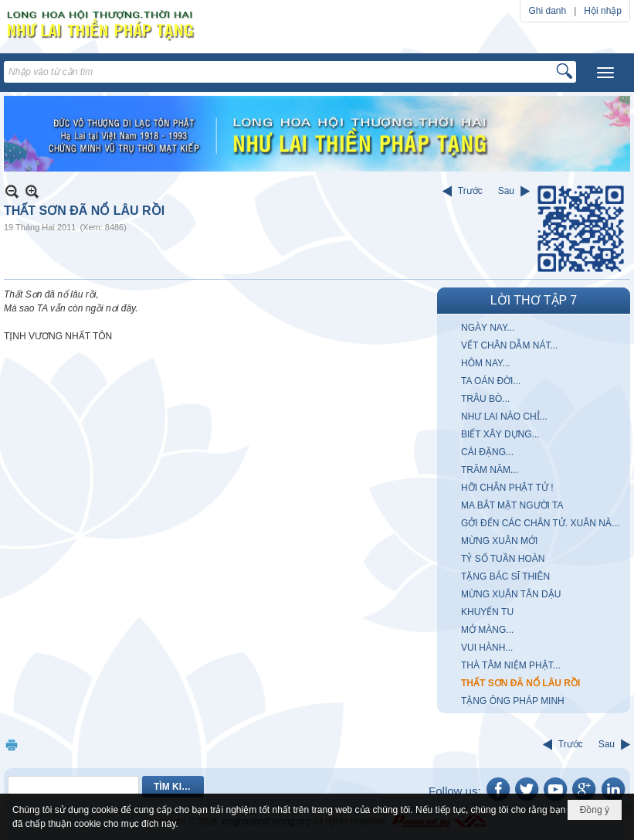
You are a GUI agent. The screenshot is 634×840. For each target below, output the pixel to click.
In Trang (12, 745)
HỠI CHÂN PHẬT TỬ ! (507, 488)
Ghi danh (547, 11)
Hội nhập (603, 11)
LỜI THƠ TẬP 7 (534, 300)
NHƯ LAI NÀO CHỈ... (504, 417)
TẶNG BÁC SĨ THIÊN (505, 576)
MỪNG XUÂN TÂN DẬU (511, 594)
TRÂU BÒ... (485, 399)
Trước (470, 191)
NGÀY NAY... (488, 328)
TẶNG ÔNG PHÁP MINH (513, 701)
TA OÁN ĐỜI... (491, 381)
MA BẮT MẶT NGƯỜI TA (512, 505)
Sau (506, 191)
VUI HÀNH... (487, 648)
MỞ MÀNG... (487, 630)
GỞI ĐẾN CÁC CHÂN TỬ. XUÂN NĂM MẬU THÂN (544, 523)
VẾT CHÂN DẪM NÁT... (509, 345)
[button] (605, 73)
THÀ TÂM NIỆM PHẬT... (511, 665)
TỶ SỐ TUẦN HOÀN (503, 559)
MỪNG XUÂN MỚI (499, 541)
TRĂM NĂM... (490, 470)
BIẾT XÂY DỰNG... (500, 434)
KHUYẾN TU (487, 612)
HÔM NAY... (486, 363)
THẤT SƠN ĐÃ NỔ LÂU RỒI (520, 683)
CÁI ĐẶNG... (487, 452)
